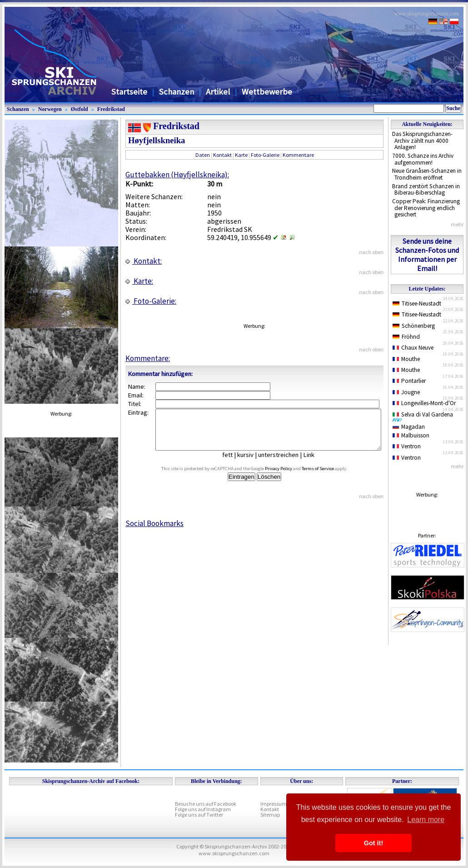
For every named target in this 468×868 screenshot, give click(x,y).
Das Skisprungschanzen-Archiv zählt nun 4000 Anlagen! (422, 140)
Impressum (274, 804)
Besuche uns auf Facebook (206, 804)
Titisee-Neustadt (417, 304)
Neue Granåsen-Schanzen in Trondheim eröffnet (427, 174)
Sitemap (270, 815)
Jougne (406, 392)
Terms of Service (328, 477)
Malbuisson (411, 435)
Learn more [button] (426, 820)
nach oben (371, 252)
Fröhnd (406, 337)
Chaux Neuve (413, 348)
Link (316, 463)
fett (234, 463)
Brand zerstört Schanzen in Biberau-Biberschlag (426, 190)
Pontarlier (409, 381)
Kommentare (298, 155)
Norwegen (50, 109)
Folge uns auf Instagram (203, 809)
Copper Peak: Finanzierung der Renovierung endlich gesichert (426, 208)
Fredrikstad (111, 109)
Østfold (80, 109)
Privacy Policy (289, 477)
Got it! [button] (373, 843)
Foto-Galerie (265, 155)
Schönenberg (414, 326)
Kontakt (222, 155)
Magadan (409, 427)
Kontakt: (144, 261)
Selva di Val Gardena (424, 416)
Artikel (218, 92)
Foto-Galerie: (151, 301)
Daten (203, 155)
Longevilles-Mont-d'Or (424, 403)
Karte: (139, 281)
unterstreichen (285, 463)
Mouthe (406, 359)
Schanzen (177, 92)
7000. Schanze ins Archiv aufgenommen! (423, 159)
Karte (241, 155)
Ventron (407, 446)
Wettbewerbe (267, 92)
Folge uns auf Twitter (199, 815)
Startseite (129, 92)
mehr (457, 224)
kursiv (252, 463)
